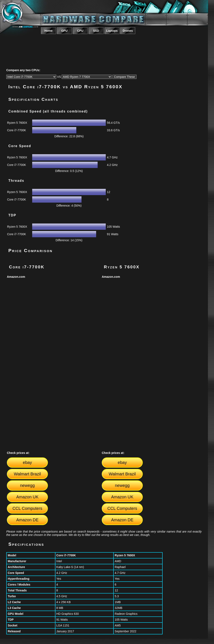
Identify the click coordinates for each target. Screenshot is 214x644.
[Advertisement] (104, 47)
